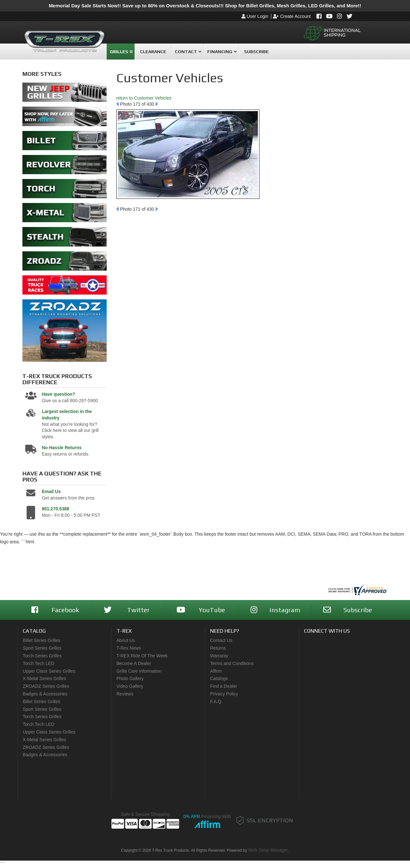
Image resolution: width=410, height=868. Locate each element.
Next (157, 104)
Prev (117, 104)
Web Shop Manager (268, 850)
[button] (121, 52)
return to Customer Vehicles (144, 98)
